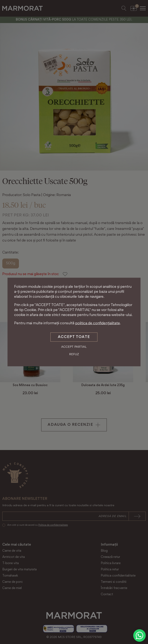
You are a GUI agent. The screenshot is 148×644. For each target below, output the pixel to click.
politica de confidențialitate (98, 323)
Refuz (74, 354)
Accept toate (74, 337)
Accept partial (74, 347)
